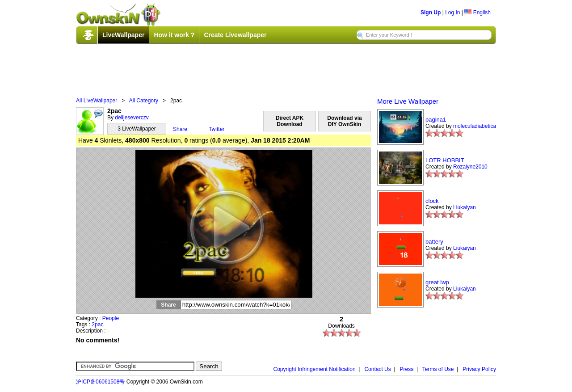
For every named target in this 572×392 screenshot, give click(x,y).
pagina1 (436, 120)
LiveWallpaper (123, 35)
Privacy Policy (479, 369)
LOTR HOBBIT (445, 160)
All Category (144, 101)
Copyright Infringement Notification (315, 369)
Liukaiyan (465, 207)
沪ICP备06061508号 (100, 382)
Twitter (217, 129)
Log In (452, 13)
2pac (97, 325)
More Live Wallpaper (408, 101)
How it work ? (174, 35)
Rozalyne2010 (470, 167)
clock (432, 201)
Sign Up (431, 13)
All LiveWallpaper (97, 101)
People (111, 318)
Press (407, 369)
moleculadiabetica (475, 126)
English (477, 13)
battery (434, 242)
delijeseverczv (132, 118)
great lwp (437, 282)
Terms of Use (438, 369)
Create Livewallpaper (235, 35)
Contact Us (377, 369)
